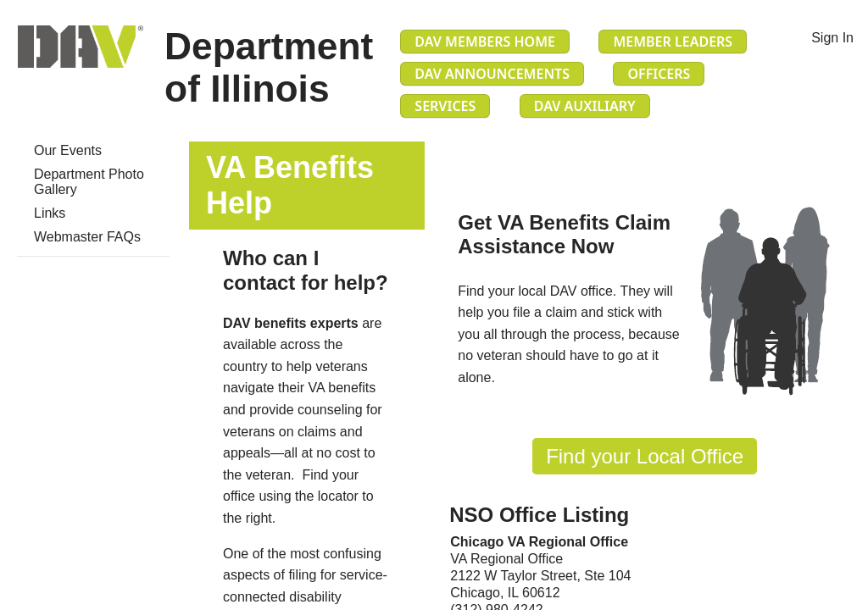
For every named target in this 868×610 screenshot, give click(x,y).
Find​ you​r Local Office (645, 456)
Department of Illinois (269, 67)
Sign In (832, 38)
